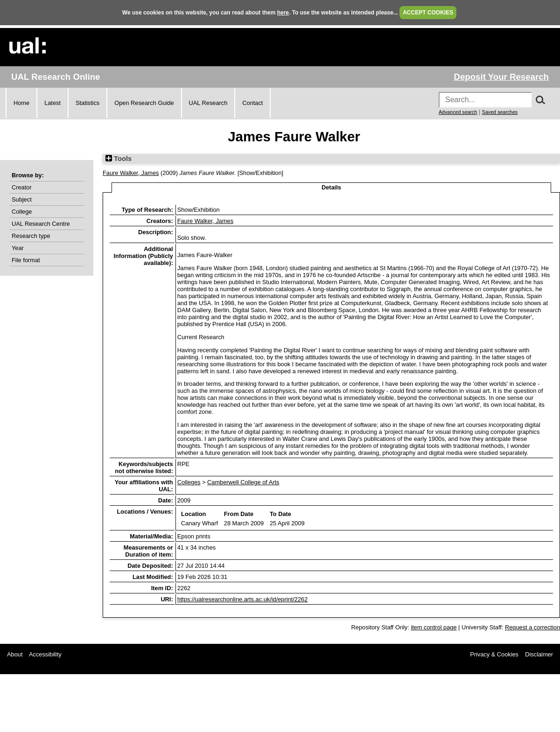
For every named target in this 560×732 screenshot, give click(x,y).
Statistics (87, 103)
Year (18, 248)
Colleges (189, 482)
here (283, 13)
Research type (31, 236)
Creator (22, 187)
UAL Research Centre (41, 224)
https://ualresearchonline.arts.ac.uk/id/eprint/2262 (243, 599)
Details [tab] (331, 187)
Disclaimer (539, 654)
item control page (434, 627)
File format (26, 260)
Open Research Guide (144, 103)
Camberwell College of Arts (243, 482)
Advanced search (458, 112)
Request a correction (532, 627)
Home (21, 103)
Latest (52, 103)
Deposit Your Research (501, 77)
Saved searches (500, 112)
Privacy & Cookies (494, 654)
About (15, 654)
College (22, 212)
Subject (22, 199)
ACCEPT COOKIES (428, 13)
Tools (119, 159)
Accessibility (45, 654)
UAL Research (208, 103)
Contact (252, 103)
